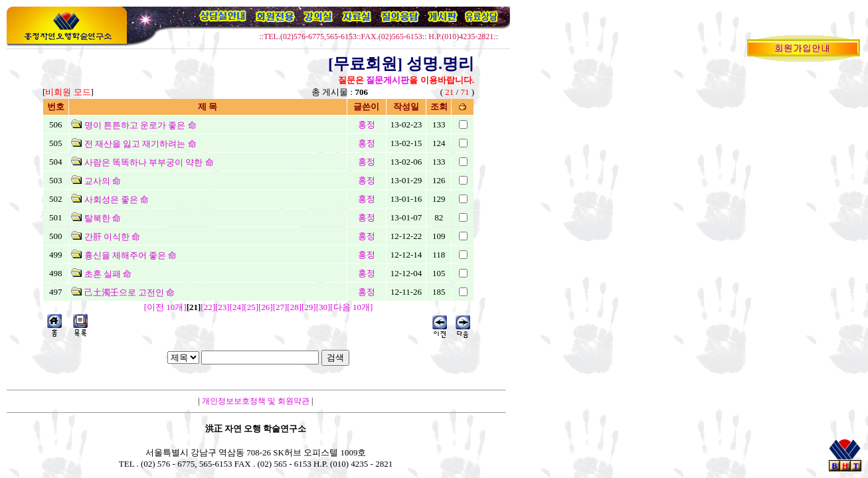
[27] (280, 307)
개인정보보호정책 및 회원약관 (256, 401)
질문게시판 (388, 80)
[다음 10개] (351, 307)
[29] (309, 307)
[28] (294, 307)
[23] (222, 307)
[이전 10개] (165, 307)
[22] (208, 307)
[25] (251, 307)
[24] (237, 307)
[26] (266, 307)
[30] (323, 307)
